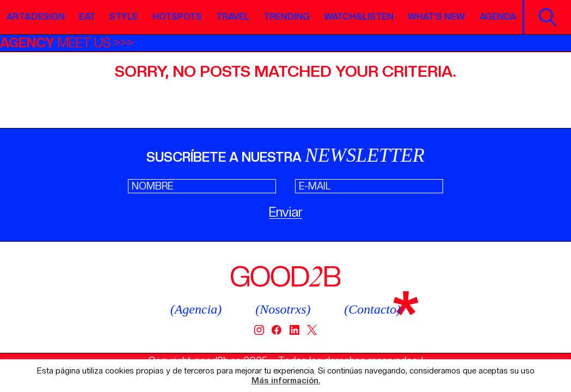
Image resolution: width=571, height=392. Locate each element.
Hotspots (177, 17)
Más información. (286, 381)
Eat (87, 17)
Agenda (498, 17)
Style (124, 17)
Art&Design (36, 17)
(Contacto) (372, 309)
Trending (287, 17)
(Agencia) (196, 309)
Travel (233, 17)
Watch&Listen (359, 17)
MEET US (56, 43)
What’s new (436, 17)
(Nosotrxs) (283, 309)
